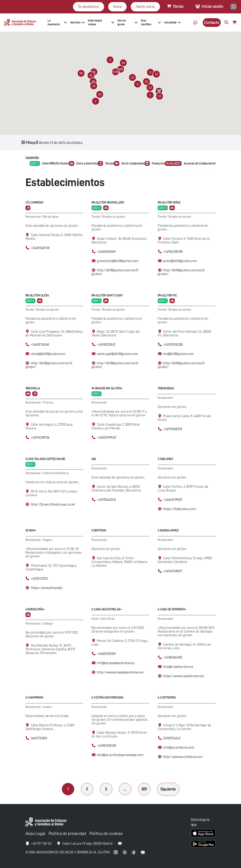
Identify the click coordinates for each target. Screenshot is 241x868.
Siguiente (168, 789)
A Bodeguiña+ (35, 609)
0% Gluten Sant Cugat (107, 295)
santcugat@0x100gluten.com (117, 354)
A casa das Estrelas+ (107, 609)
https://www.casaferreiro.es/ (184, 676)
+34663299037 (173, 500)
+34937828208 (173, 345)
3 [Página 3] (106, 789)
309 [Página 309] (144, 789)
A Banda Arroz (168, 530)
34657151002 (39, 738)
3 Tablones (165, 459)
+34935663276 (106, 500)
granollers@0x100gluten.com (118, 261)
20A (94, 459)
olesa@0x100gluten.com (48, 354)
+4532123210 (39, 579)
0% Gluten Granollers (108, 202)
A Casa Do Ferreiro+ (172, 609)
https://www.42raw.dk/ (47, 588)
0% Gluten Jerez (169, 202)
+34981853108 (106, 746)
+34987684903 (173, 657)
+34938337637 (106, 345)
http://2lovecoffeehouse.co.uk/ (53, 504)
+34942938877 (173, 571)
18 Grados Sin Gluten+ (107, 388)
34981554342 (172, 738)
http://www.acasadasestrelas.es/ (120, 672)
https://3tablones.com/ (180, 509)
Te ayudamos (89, 7)
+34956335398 (173, 252)
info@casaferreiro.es (178, 667)
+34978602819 (173, 429)
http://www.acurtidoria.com (183, 757)
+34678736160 (40, 345)
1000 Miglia (33, 388)
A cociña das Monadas (107, 698)
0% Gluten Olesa (37, 295)
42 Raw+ (31, 530)
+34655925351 (106, 654)
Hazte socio (145, 7)
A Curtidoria (167, 698)
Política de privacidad (67, 834)
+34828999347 (107, 438)
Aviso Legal (35, 834)
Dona (117, 7)
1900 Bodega (166, 388)
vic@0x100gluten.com (178, 354)
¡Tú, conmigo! (34, 202)
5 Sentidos (99, 530)
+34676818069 (106, 252)
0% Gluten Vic (167, 295)
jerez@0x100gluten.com (180, 261)
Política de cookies (106, 834)
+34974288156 (40, 438)
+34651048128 (40, 248)
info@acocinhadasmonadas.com (120, 755)
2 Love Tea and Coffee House (45, 459)
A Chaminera (34, 698)
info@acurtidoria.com (179, 747)
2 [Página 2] (87, 789)
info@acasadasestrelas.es (116, 663)
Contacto (212, 22)
